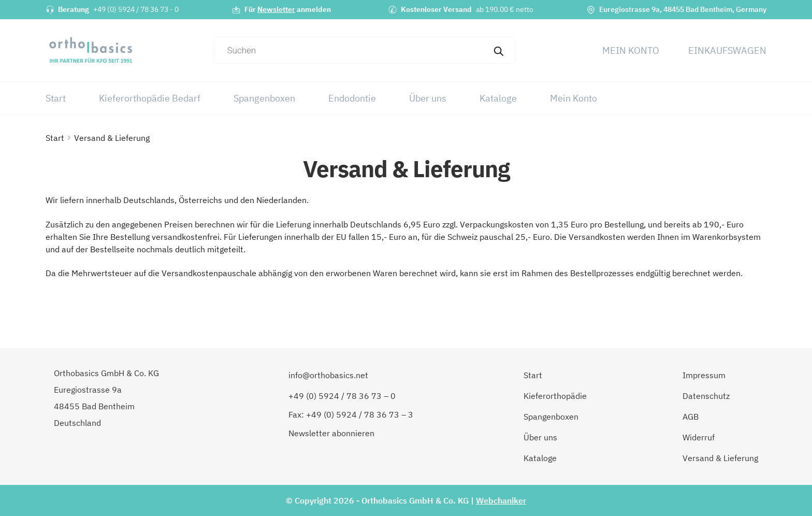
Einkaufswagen (727, 51)
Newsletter (276, 9)
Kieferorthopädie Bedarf (150, 98)
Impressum (704, 375)
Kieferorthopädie (555, 396)
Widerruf (699, 437)
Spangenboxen (264, 98)
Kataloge (498, 98)
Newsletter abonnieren (331, 433)
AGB (691, 417)
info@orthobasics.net (328, 375)
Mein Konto (631, 51)
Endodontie (352, 98)
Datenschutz (706, 396)
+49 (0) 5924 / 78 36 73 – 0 (342, 396)
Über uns (428, 98)
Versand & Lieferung (720, 458)
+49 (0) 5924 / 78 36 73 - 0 (136, 9)
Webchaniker (501, 500)
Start (56, 98)
